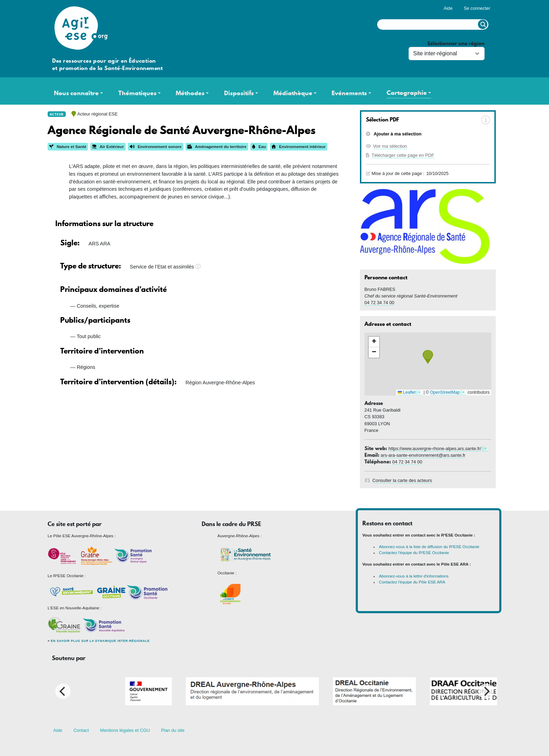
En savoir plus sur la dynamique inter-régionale (100, 641)
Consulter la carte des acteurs (402, 480)
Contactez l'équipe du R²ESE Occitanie (414, 553)
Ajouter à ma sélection (397, 134)
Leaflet (407, 392)
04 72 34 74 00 (379, 303)
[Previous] (63, 691)
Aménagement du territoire (217, 147)
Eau (259, 147)
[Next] (486, 691)
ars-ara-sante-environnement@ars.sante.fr (423, 455)
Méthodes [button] (190, 93)
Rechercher (483, 24)
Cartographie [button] (407, 93)
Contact (81, 730)
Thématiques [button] (137, 93)
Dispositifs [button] (239, 93)
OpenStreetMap (445, 392)
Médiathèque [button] (293, 93)
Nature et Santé (68, 147)
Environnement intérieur (299, 147)
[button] (428, 357)
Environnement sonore (155, 147)
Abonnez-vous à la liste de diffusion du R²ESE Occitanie (429, 547)
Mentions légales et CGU (125, 730)
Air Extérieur (108, 147)
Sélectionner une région (456, 44)
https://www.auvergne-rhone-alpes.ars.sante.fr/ (435, 449)
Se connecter (477, 8)
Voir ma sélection (390, 146)
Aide (448, 8)
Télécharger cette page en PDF (403, 155)
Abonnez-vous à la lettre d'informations (414, 576)
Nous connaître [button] (76, 93)
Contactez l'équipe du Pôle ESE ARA (412, 582)
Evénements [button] (349, 93)
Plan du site (173, 730)
